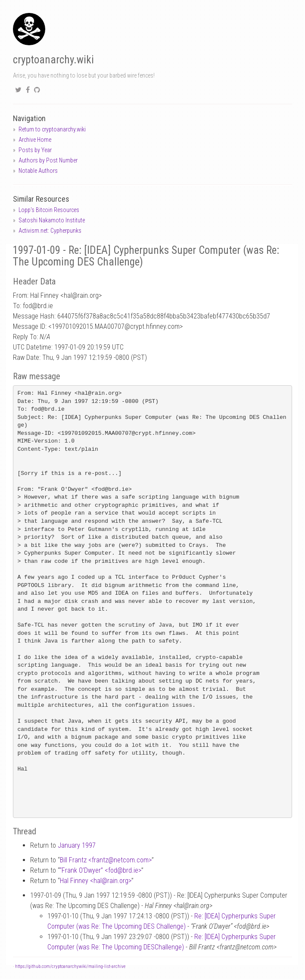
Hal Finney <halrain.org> (96, 881)
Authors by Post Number (48, 160)
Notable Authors (38, 171)
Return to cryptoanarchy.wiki (52, 129)
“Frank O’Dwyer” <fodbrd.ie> (100, 870)
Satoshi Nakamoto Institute (52, 220)
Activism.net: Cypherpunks (50, 231)
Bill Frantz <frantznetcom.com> (106, 860)
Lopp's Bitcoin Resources (49, 210)
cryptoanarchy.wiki (53, 60)
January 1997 (77, 845)
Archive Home (35, 140)
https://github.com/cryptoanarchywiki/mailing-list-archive (70, 966)
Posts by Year (35, 150)
